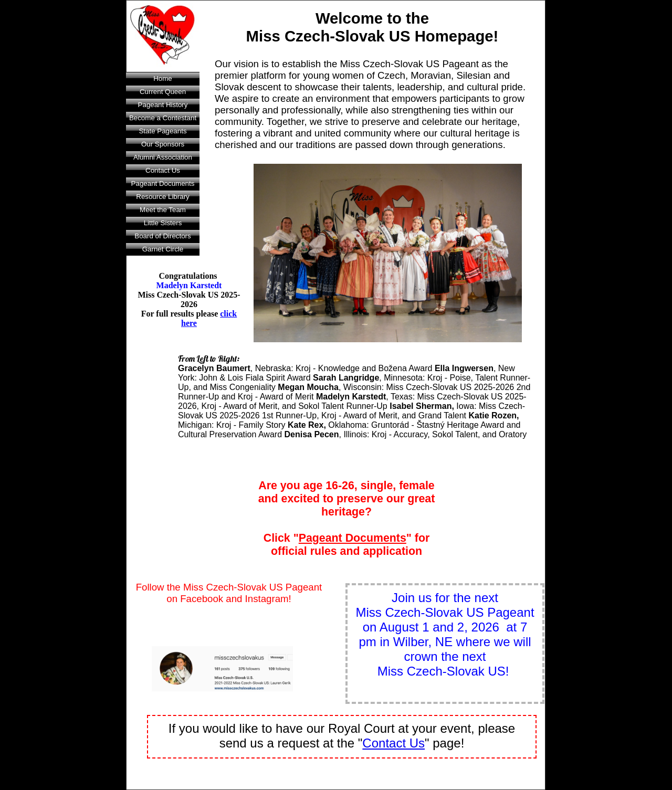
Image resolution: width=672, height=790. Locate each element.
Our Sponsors (163, 144)
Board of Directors (162, 236)
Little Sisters (163, 223)
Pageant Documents (163, 183)
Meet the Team (163, 210)
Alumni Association (163, 157)
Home (163, 78)
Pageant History (163, 105)
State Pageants (162, 131)
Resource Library (162, 197)
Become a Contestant (163, 118)
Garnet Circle (163, 249)
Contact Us (163, 170)
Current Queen (163, 92)
